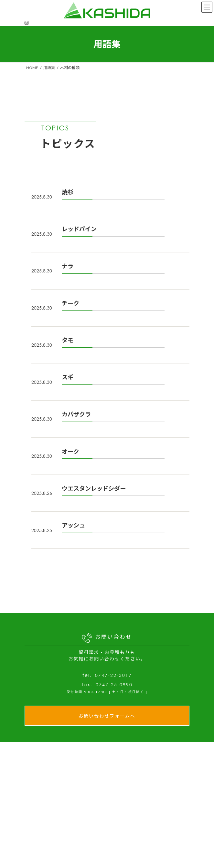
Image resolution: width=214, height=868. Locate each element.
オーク (70, 451)
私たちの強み (132, 838)
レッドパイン (79, 229)
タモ (68, 340)
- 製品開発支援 (138, 857)
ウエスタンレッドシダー (94, 488)
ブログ (45, 850)
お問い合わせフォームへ (107, 716)
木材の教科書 (52, 863)
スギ (68, 377)
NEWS (45, 837)
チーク (70, 303)
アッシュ (73, 525)
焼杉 (68, 192)
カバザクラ (76, 414)
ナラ (68, 266)
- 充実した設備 (138, 848)
